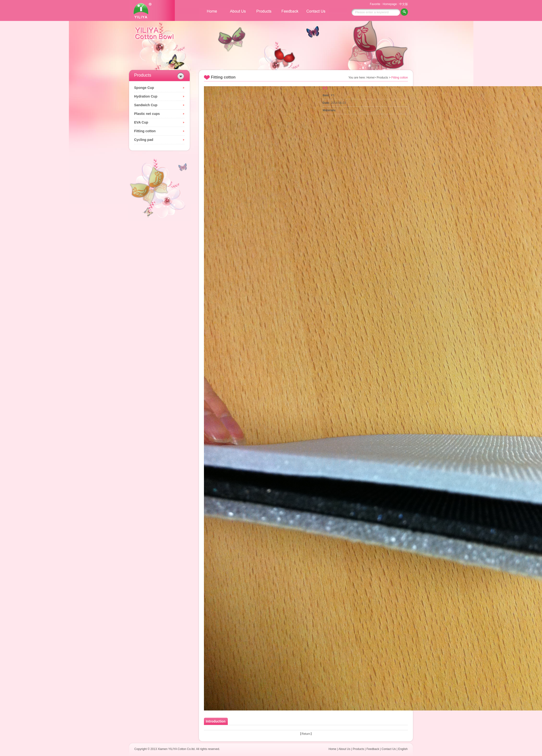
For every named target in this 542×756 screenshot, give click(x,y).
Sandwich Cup (146, 105)
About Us (344, 749)
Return (306, 734)
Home (333, 749)
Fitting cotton (145, 131)
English (403, 749)
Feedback (373, 749)
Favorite (375, 4)
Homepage (390, 4)
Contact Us (389, 749)
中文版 (404, 4)
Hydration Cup (146, 96)
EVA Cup (141, 122)
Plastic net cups (147, 114)
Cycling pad (144, 140)
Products (358, 749)
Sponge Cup (144, 88)
